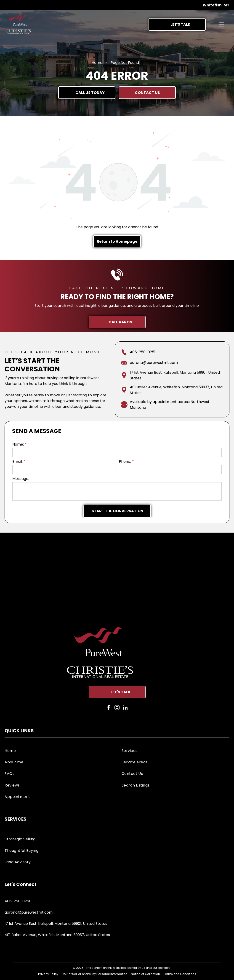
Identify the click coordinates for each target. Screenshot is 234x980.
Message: (21, 479)
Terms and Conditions (180, 974)
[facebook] (109, 708)
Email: (17, 461)
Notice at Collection (145, 974)
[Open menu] (221, 24)
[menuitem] (58, 750)
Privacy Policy (48, 974)
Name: (18, 444)
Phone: (125, 461)
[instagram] (117, 708)
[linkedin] (125, 708)
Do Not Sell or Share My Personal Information (95, 974)
